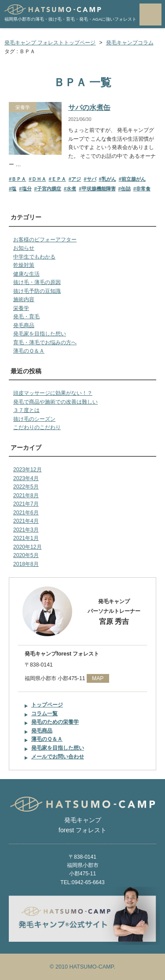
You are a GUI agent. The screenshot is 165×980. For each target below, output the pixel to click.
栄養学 (23, 107)
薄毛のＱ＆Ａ (29, 351)
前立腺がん (134, 179)
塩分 (27, 189)
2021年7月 (26, 504)
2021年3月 (26, 530)
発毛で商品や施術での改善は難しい (55, 402)
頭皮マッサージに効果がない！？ (53, 393)
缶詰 (126, 189)
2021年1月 (26, 538)
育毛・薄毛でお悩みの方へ (45, 342)
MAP (98, 678)
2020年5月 (26, 555)
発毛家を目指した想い (40, 334)
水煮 (71, 189)
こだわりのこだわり (37, 427)
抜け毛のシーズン (34, 419)
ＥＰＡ (59, 179)
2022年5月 (26, 487)
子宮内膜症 (49, 189)
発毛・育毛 (26, 317)
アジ (76, 179)
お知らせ (24, 248)
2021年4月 (26, 521)
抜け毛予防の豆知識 (37, 291)
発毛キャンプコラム (130, 43)
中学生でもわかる (34, 257)
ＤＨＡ (39, 179)
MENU (150, 15)
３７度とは (26, 410)
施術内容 (24, 299)
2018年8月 (26, 564)
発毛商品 (24, 325)
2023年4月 (26, 478)
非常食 (143, 189)
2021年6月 (26, 513)
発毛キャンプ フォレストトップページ (50, 43)
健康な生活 (26, 274)
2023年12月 (27, 470)
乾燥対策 (24, 265)
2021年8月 (26, 495)
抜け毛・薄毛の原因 (37, 282)
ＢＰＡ (19, 179)
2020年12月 (27, 547)
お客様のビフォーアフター (45, 240)
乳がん (109, 179)
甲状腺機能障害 (99, 189)
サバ (92, 179)
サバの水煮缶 (89, 107)
